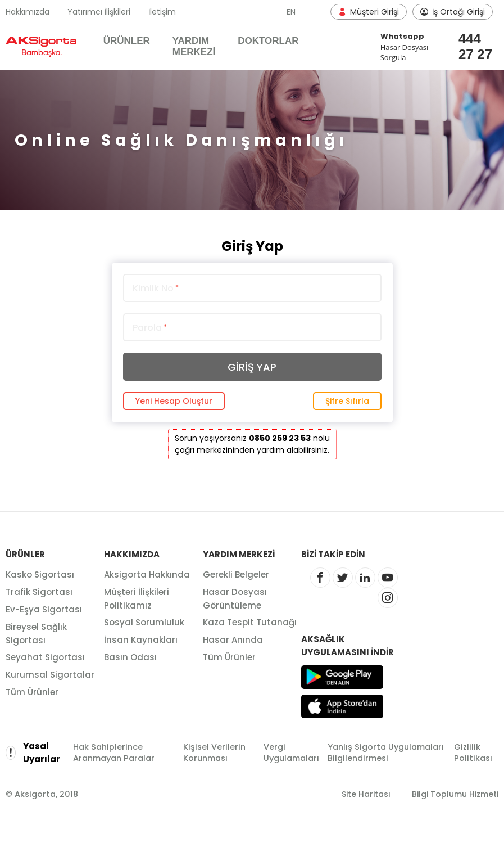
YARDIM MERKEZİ (194, 46)
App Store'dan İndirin (342, 706)
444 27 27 (470, 46)
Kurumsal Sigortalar (50, 675)
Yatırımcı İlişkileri (99, 12)
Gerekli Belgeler (236, 575)
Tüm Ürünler (32, 692)
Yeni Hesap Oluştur (174, 401)
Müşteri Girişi (369, 12)
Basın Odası (130, 657)
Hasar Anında (233, 640)
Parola (150, 328)
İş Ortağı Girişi (453, 12)
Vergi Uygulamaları (291, 753)
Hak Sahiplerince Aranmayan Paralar (114, 753)
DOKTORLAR (268, 41)
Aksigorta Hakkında (147, 575)
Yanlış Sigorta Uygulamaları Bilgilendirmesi (386, 753)
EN (291, 12)
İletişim (162, 12)
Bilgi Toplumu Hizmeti (455, 794)
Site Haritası (366, 794)
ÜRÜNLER (127, 41)
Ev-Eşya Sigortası (44, 609)
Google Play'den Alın (342, 677)
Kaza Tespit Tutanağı (250, 622)
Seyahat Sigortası (45, 657)
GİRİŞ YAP (252, 367)
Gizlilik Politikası (473, 753)
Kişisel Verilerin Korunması (214, 753)
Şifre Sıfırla (347, 401)
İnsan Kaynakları (141, 640)
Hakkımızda (28, 12)
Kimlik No (156, 289)
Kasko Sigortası (40, 575)
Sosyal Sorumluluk (144, 622)
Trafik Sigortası (39, 592)
